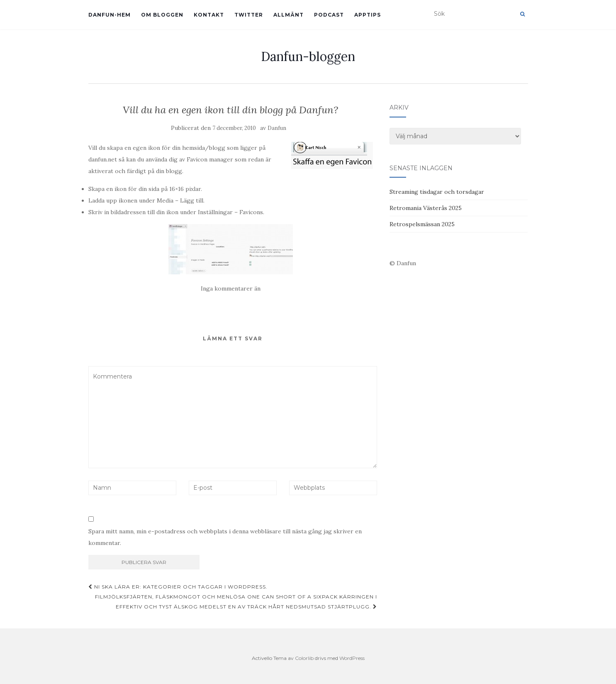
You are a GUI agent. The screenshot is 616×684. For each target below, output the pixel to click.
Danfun (277, 128)
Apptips (368, 15)
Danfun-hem (110, 15)
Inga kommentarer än (231, 288)
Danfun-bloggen (308, 56)
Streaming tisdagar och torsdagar (437, 192)
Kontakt (209, 15)
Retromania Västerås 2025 (426, 208)
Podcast (329, 15)
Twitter (249, 15)
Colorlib (304, 658)
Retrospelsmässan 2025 (422, 224)
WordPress (352, 658)
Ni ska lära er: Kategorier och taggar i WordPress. (178, 587)
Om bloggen (162, 15)
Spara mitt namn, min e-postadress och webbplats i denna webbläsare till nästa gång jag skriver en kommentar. (225, 537)
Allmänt (289, 15)
